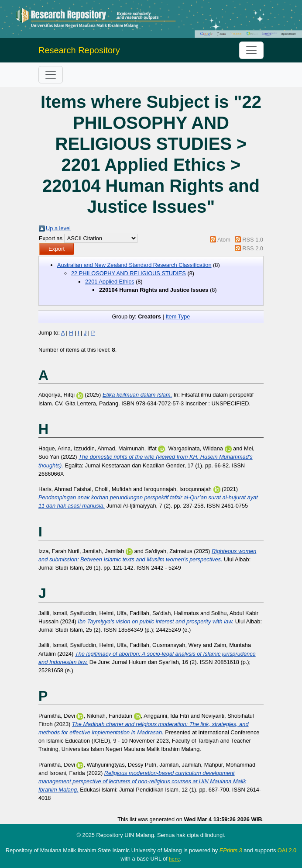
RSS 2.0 (253, 248)
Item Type (178, 316)
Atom (224, 240)
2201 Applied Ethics (110, 282)
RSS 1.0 (253, 240)
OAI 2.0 (287, 850)
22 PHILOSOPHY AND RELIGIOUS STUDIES (129, 273)
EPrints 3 (231, 850)
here (174, 859)
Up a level (58, 228)
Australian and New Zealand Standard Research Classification (134, 265)
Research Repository (79, 50)
